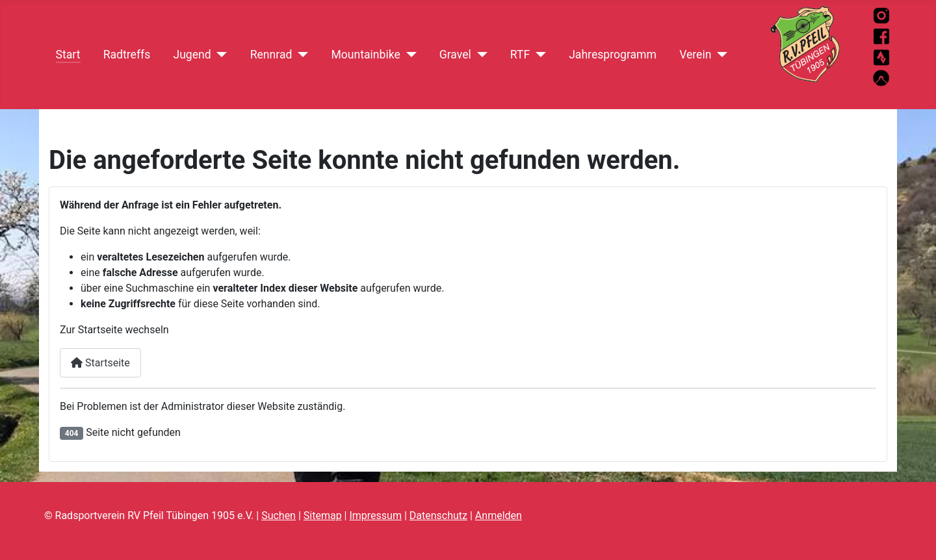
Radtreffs (127, 55)
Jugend (192, 55)
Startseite (100, 363)
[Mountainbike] (409, 55)
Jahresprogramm (613, 55)
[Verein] (719, 55)
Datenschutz (438, 515)
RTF (520, 55)
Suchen (279, 515)
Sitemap (323, 515)
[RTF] (538, 55)
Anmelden (499, 515)
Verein (695, 55)
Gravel (455, 55)
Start (68, 55)
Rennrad (271, 55)
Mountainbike (365, 55)
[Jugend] (219, 55)
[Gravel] (479, 55)
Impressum (375, 515)
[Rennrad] (300, 55)
